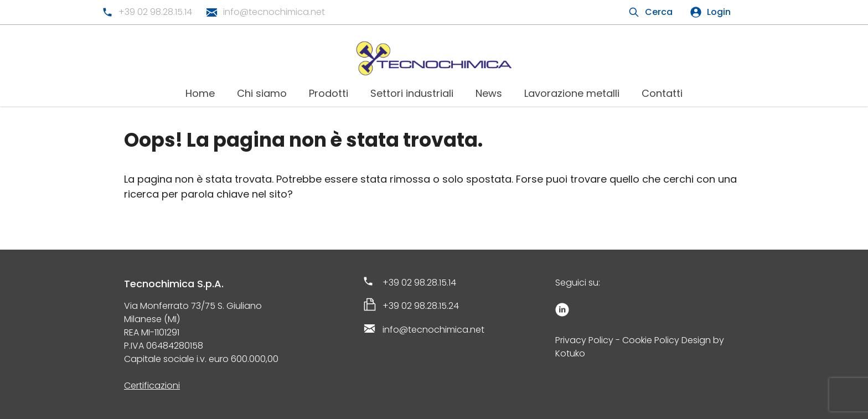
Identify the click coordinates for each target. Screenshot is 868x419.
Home (200, 93)
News (489, 93)
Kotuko (570, 353)
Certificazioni (152, 386)
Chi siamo (262, 93)
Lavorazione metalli (572, 93)
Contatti (662, 93)
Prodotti (329, 93)
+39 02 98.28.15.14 (155, 12)
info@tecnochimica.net (274, 12)
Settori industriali (412, 93)
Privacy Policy (584, 340)
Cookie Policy (651, 340)
